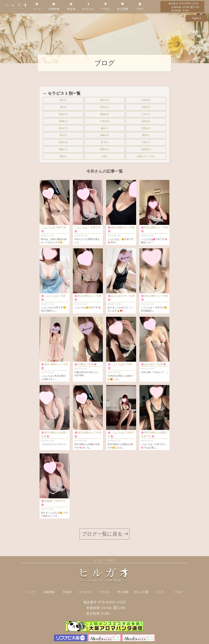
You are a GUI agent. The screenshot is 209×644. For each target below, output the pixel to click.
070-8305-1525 (184, 3)
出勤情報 (54, 6)
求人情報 (123, 6)
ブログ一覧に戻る (102, 534)
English (197, 18)
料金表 (71, 6)
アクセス (105, 6)
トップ (37, 6)
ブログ (140, 6)
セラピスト (88, 6)
